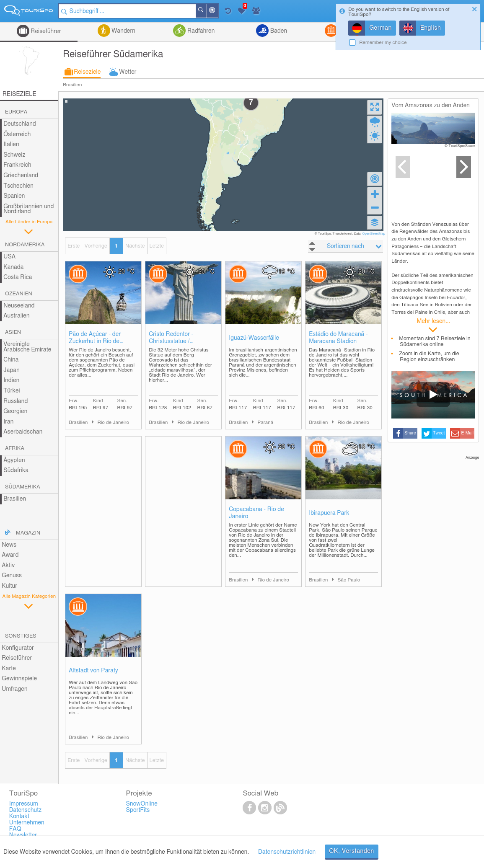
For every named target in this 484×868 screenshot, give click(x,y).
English (431, 28)
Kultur (9, 586)
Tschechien (18, 186)
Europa (16, 112)
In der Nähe (217, 12)
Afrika (15, 448)
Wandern (123, 31)
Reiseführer (45, 31)
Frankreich (17, 165)
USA (9, 257)
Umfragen (14, 689)
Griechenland (21, 176)
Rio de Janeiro (113, 422)
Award (10, 555)
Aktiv (8, 566)
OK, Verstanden (352, 851)
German (380, 28)
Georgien (15, 411)
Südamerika (23, 487)
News (9, 545)
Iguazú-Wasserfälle (254, 338)
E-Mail (467, 433)
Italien (11, 145)
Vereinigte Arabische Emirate (27, 347)
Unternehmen (27, 823)
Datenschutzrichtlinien (287, 852)
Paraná (265, 422)
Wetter (128, 72)
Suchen (206, 11)
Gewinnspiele (19, 679)
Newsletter (23, 835)
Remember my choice (383, 43)
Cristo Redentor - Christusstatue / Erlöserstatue (171, 338)
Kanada (13, 267)
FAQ (15, 829)
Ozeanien (19, 294)
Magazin (28, 533)
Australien (16, 316)
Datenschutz (26, 810)
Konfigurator (18, 648)
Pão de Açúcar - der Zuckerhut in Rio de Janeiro (95, 338)
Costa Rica (18, 277)
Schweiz (14, 155)
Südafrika (16, 470)
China (11, 360)
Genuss (12, 576)
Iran (8, 422)
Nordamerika (25, 245)
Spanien (14, 196)
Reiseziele (87, 72)
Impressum (24, 804)
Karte (9, 669)
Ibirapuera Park (329, 513)
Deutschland (20, 124)
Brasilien (72, 85)
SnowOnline (142, 804)
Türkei (12, 391)
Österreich (17, 134)
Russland (16, 401)
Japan (12, 370)
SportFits (138, 810)
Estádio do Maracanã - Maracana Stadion (338, 338)
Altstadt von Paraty (93, 671)
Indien (11, 380)
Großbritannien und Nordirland (28, 209)
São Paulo (349, 580)
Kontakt (19, 816)
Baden (278, 31)
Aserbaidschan (23, 432)
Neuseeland (19, 306)
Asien (13, 332)
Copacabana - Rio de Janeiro (256, 513)
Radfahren (200, 31)
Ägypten (14, 460)
